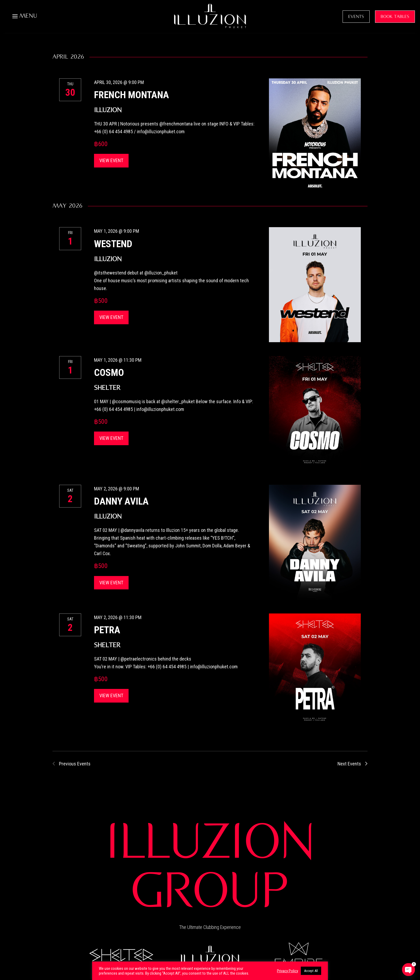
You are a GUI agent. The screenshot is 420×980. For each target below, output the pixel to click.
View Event (111, 160)
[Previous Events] (72, 764)
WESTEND (113, 244)
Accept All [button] (311, 971)
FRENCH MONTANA (132, 95)
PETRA (107, 630)
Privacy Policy (288, 971)
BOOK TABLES (395, 17)
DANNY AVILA (121, 501)
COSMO (109, 373)
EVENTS (356, 17)
